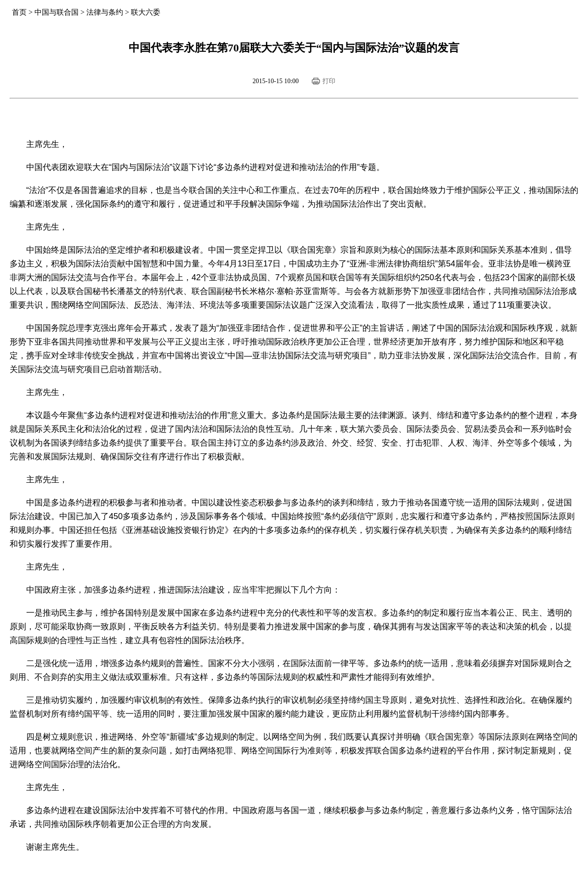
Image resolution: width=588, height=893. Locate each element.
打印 (329, 81)
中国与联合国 (57, 12)
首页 (19, 12)
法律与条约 (105, 12)
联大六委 (146, 12)
